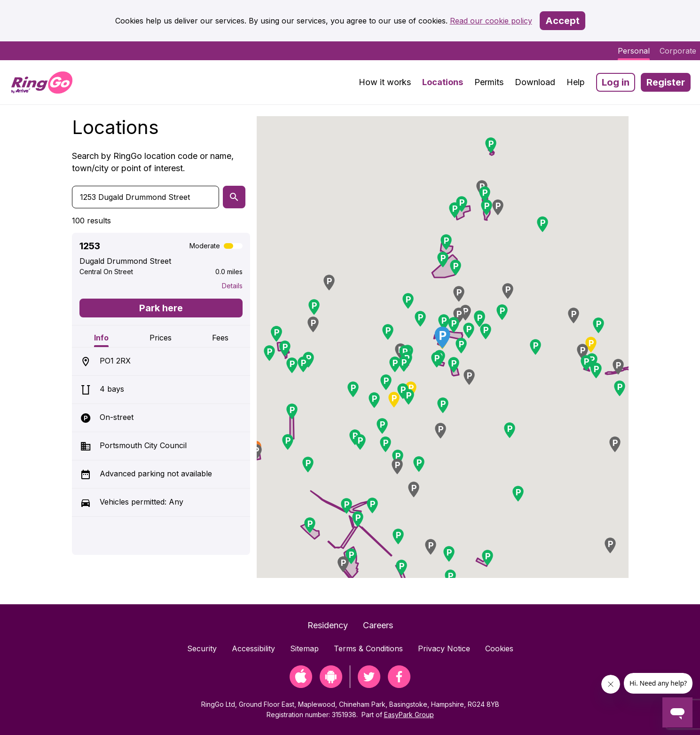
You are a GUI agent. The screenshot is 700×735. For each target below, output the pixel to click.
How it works (385, 82)
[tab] (102, 336)
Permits (489, 82)
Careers (378, 625)
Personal (634, 51)
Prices (161, 338)
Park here (161, 308)
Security (202, 648)
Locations (443, 82)
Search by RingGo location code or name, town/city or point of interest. (153, 162)
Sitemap (304, 648)
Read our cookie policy (491, 21)
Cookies (499, 648)
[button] (469, 331)
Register (666, 82)
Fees (220, 338)
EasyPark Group (409, 715)
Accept (562, 21)
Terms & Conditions (368, 648)
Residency (328, 625)
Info (101, 338)
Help (576, 82)
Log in (616, 82)
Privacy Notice (444, 648)
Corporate (678, 51)
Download (535, 82)
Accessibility (253, 648)
